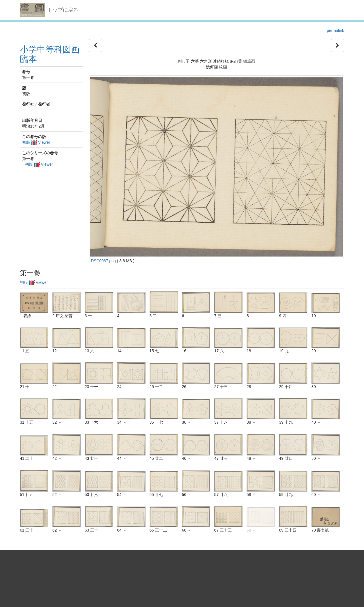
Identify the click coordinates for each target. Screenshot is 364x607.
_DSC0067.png (102, 261)
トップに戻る (63, 10)
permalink (335, 30)
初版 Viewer (36, 142)
